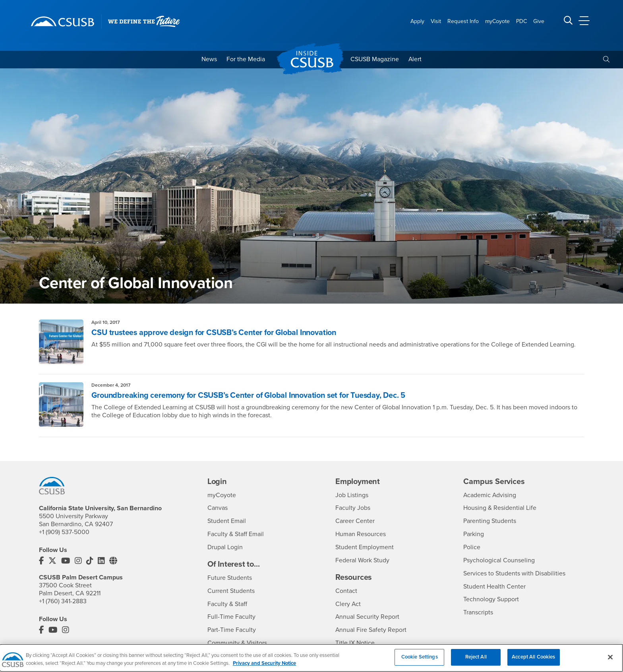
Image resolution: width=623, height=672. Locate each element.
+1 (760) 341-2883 (63, 601)
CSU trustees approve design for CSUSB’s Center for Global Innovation (216, 333)
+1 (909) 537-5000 (64, 532)
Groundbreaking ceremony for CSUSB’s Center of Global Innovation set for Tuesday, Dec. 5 (252, 395)
